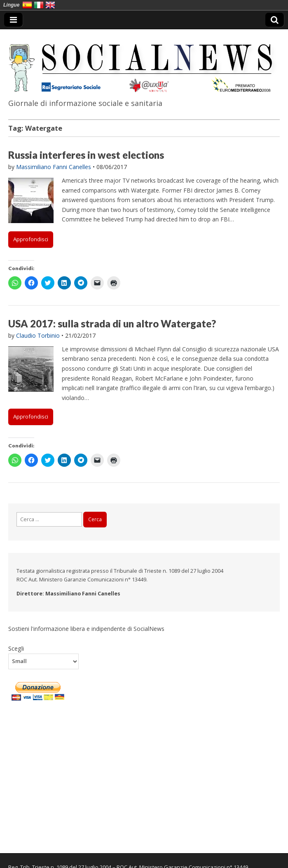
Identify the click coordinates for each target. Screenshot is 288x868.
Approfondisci (31, 239)
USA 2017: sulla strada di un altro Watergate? (112, 323)
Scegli (16, 648)
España (27, 5)
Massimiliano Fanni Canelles (54, 167)
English (50, 5)
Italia (39, 5)
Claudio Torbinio (38, 335)
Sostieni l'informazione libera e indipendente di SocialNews (86, 629)
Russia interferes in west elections (86, 155)
